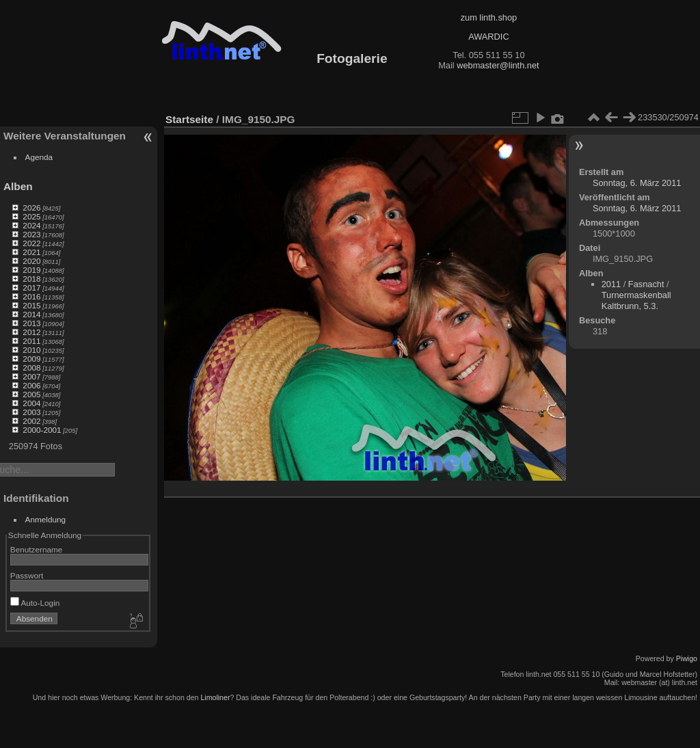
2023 (31, 234)
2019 (31, 270)
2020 (31, 261)
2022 (31, 243)
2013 (31, 323)
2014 (31, 314)
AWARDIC (488, 37)
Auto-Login (35, 603)
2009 (31, 359)
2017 (31, 288)
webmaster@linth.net (498, 65)
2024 (31, 225)
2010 (31, 350)
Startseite (189, 119)
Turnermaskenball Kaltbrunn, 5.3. (636, 300)
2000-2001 (42, 430)
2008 (31, 368)
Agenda (39, 157)
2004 (31, 403)
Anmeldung (46, 519)
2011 (31, 341)
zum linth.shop (489, 17)
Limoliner (215, 697)
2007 (31, 376)
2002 (31, 421)
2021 (31, 252)
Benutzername (37, 549)
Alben (18, 186)
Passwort (27, 575)
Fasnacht (646, 284)
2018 (31, 279)
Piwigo (687, 658)
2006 (31, 385)
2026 (31, 208)
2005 (31, 394)
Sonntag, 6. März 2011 (637, 183)
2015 (31, 305)
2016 (31, 296)
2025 (31, 216)
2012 (31, 332)
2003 (31, 412)
